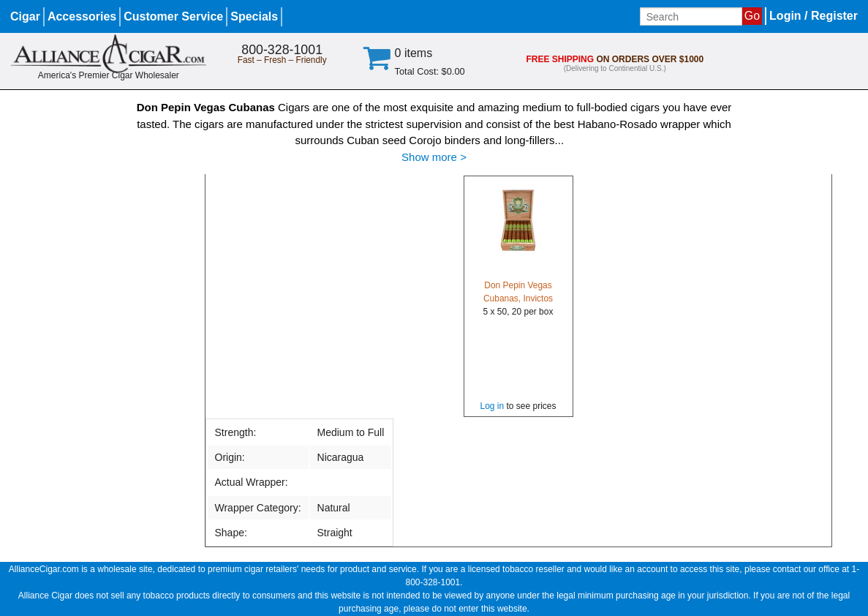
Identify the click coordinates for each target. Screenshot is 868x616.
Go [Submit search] (752, 16)
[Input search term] (691, 16)
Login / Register (814, 16)
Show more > (434, 157)
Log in (492, 406)
